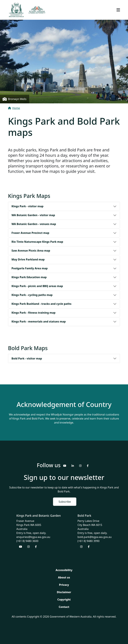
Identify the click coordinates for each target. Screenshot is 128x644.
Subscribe (65, 502)
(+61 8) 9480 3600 (27, 541)
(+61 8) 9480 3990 (88, 541)
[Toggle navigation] (118, 10)
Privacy (64, 585)
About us (64, 577)
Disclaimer (64, 592)
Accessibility (64, 570)
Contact (64, 607)
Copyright (64, 600)
